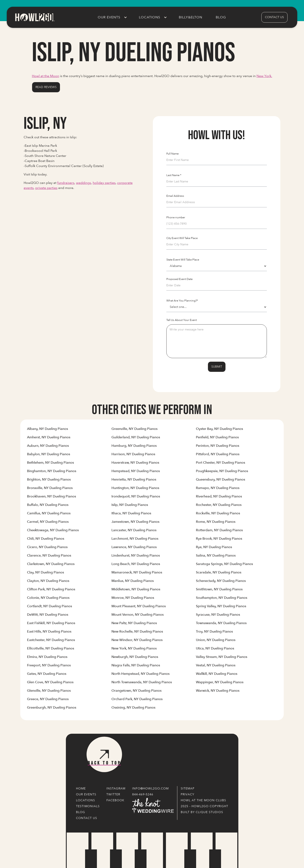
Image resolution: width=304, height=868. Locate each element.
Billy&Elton (191, 17)
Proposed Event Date (179, 279)
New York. (264, 76)
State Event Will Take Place (183, 260)
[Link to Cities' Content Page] (47, 431)
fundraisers (66, 183)
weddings (83, 183)
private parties (46, 188)
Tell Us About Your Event (182, 320)
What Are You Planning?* (182, 301)
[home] (35, 17)
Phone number (176, 217)
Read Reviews (46, 87)
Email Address (175, 196)
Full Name (172, 154)
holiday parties (104, 183)
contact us (274, 17)
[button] (112, 17)
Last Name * (174, 175)
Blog (221, 17)
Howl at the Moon (45, 76)
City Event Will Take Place (182, 238)
